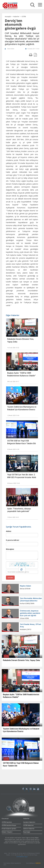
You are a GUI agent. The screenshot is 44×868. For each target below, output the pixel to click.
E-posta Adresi (12, 540)
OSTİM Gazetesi (7, 822)
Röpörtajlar (27, 832)
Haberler (16, 17)
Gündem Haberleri (29, 822)
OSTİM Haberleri (28, 825)
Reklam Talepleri (7, 832)
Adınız (9, 531)
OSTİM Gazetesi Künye (9, 825)
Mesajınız (10, 549)
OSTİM (24, 17)
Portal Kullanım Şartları (9, 829)
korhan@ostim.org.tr (22, 857)
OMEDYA (38, 863)
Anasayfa (8, 17)
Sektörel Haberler (29, 829)
